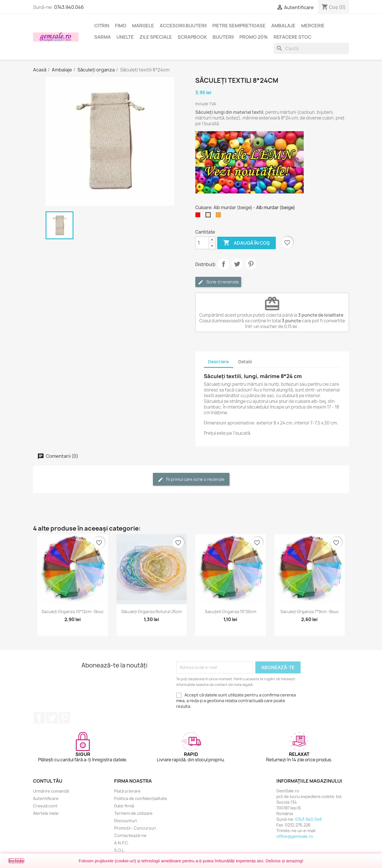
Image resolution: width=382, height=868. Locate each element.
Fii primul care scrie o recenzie (191, 480)
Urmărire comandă (51, 791)
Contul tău (48, 781)
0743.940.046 (69, 7)
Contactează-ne (130, 835)
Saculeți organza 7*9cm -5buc (310, 612)
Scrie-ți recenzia (218, 282)
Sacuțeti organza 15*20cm (231, 612)
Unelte (125, 37)
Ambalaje (283, 26)
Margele (143, 26)
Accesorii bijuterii (183, 26)
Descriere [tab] (218, 362)
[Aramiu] (219, 216)
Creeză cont (45, 806)
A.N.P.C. (122, 843)
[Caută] (311, 48)
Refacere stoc (292, 37)
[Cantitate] (202, 243)
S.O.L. (120, 850)
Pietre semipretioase (239, 26)
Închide (16, 861)
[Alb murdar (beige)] (209, 216)
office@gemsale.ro (295, 836)
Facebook (39, 718)
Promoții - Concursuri (135, 828)
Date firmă (124, 806)
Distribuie (223, 264)
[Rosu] (199, 216)
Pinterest (251, 264)
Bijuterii (223, 37)
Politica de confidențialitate (141, 798)
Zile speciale (156, 37)
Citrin (102, 26)
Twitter (52, 718)
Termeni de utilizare (133, 813)
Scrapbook (192, 37)
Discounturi (126, 821)
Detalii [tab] (245, 362)
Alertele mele (46, 813)
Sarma (102, 37)
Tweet (237, 264)
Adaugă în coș (247, 243)
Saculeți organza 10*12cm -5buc (73, 612)
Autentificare (46, 798)
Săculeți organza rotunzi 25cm (151, 612)
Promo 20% (254, 37)
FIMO (121, 26)
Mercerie (313, 26)
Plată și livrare (127, 791)
